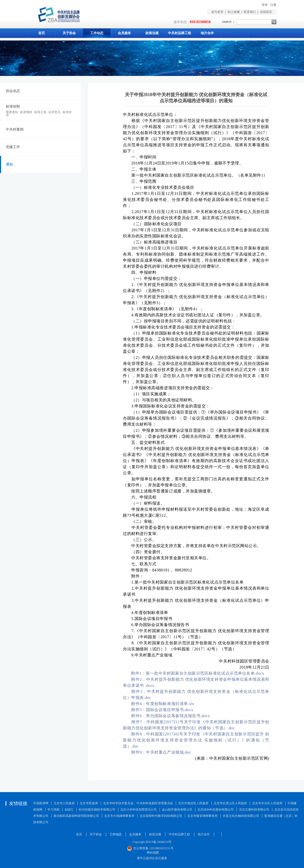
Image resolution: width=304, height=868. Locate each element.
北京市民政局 (89, 803)
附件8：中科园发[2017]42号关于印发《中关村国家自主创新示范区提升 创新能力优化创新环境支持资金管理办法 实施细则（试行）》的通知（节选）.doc (196, 740)
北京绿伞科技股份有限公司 (216, 810)
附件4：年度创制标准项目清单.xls (163, 704)
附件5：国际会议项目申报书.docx (162, 710)
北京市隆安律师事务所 (202, 816)
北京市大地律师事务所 (119, 816)
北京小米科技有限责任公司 (139, 810)
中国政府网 (41, 803)
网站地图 (152, 853)
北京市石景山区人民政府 (230, 803)
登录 (265, 5)
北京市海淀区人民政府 (193, 803)
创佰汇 (69, 810)
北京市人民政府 (64, 803)
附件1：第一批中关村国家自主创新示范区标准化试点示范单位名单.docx (198, 673)
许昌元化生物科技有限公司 (241, 816)
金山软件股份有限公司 (177, 810)
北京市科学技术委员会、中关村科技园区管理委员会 (138, 803)
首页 (42, 33)
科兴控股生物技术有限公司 (97, 810)
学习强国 (53, 810)
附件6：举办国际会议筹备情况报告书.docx (171, 716)
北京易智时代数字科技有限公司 (161, 816)
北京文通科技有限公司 (254, 810)
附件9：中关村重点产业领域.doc (161, 752)
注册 (273, 5)
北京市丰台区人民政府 (267, 803)
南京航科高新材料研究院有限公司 (76, 816)
